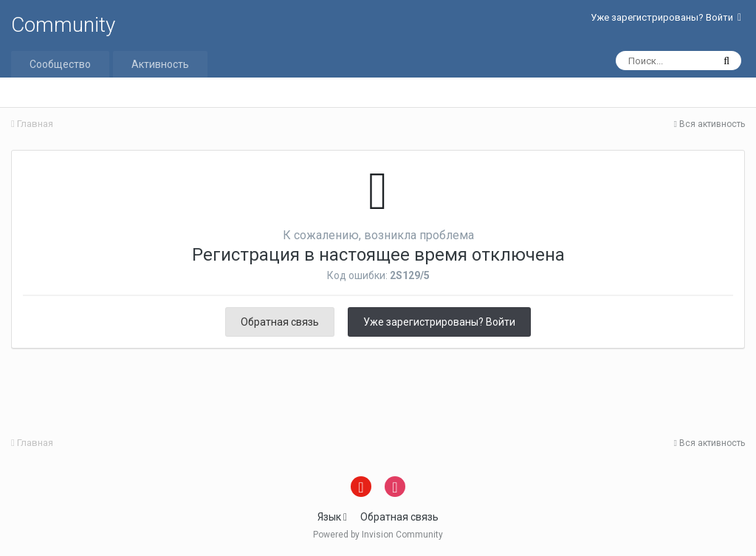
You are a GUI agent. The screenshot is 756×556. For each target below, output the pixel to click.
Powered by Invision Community (378, 535)
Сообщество (60, 64)
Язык (332, 517)
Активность (160, 64)
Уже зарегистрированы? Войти (666, 17)
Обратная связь (280, 322)
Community (63, 25)
